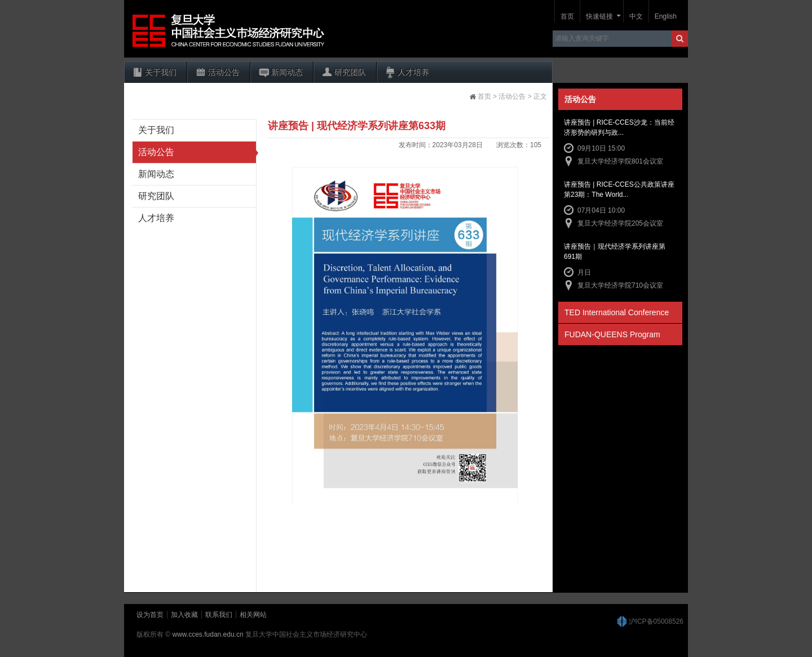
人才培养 (413, 72)
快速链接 (599, 16)
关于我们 (161, 72)
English (666, 16)
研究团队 (350, 72)
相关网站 (253, 615)
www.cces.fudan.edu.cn (208, 634)
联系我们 (219, 615)
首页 (567, 16)
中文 (636, 16)
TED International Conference (617, 312)
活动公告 (224, 72)
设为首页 (150, 615)
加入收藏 (184, 615)
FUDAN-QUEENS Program (612, 334)
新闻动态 (287, 72)
